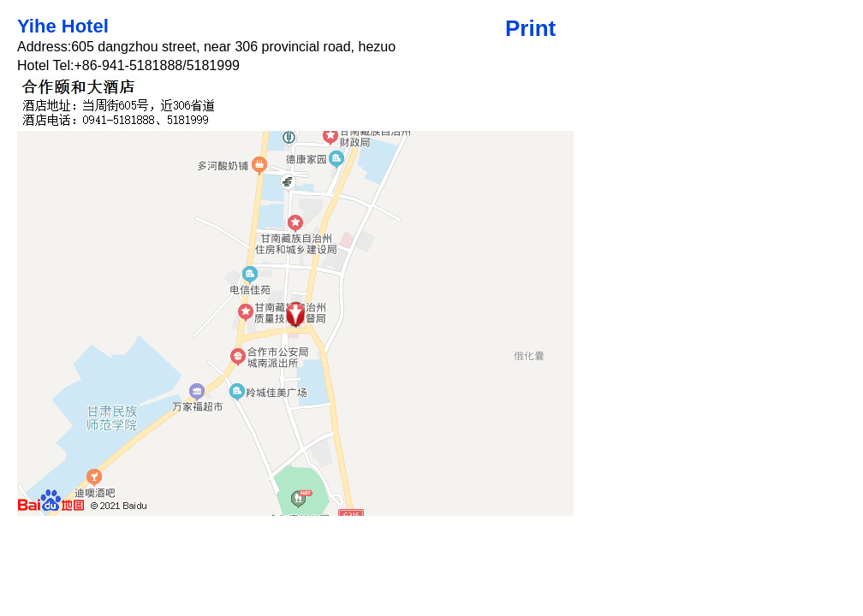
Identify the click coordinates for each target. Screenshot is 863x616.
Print (530, 28)
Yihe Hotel (63, 26)
